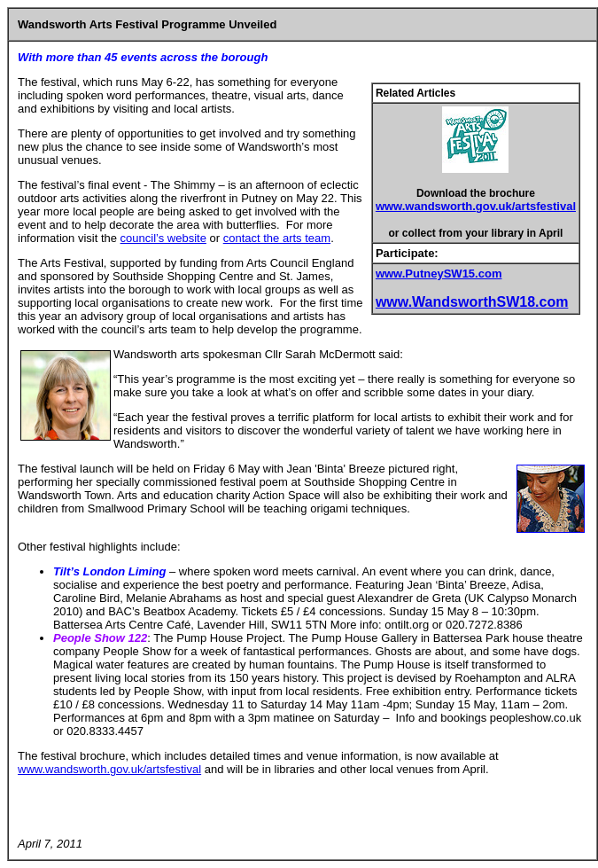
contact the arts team (277, 238)
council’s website (163, 238)
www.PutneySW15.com (439, 274)
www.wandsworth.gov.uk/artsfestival (476, 206)
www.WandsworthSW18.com (472, 302)
